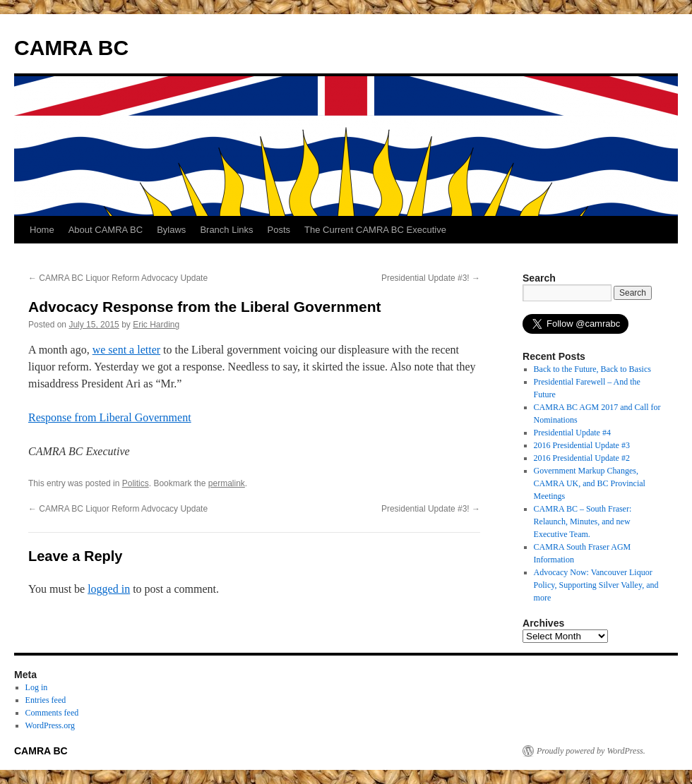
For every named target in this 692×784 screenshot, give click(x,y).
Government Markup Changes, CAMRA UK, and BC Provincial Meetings (590, 483)
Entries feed (46, 700)
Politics (136, 483)
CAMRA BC (71, 48)
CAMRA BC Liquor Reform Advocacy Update (118, 278)
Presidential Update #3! (431, 278)
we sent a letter (126, 350)
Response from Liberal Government (110, 417)
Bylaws (171, 230)
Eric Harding (156, 325)
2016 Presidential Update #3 (582, 445)
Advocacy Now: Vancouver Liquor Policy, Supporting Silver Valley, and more (596, 585)
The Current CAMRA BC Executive (375, 230)
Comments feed (52, 713)
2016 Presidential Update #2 (582, 458)
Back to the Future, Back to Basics (592, 369)
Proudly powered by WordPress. (591, 751)
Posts (279, 230)
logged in (109, 589)
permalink (227, 483)
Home (42, 230)
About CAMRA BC (106, 230)
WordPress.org (50, 725)
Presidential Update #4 (572, 433)
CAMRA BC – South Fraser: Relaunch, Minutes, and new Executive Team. (583, 521)
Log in (37, 687)
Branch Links (226, 230)
